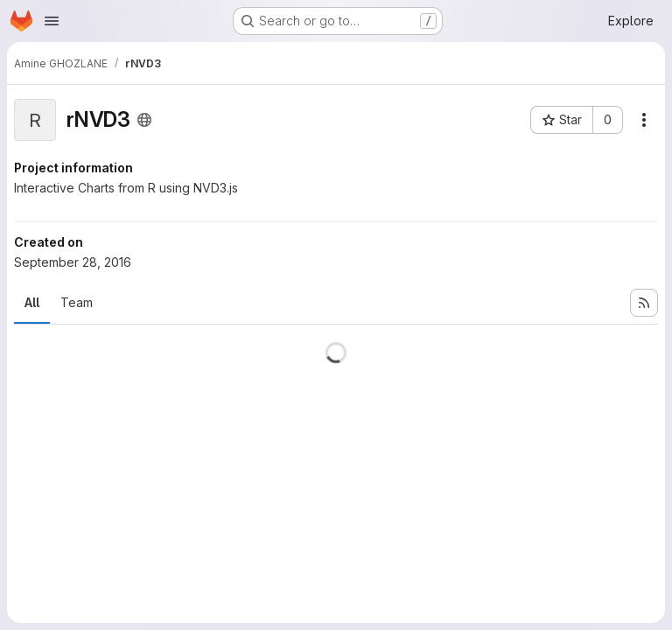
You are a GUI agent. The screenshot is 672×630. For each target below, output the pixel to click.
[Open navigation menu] (52, 21)
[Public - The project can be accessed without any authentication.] (144, 120)
